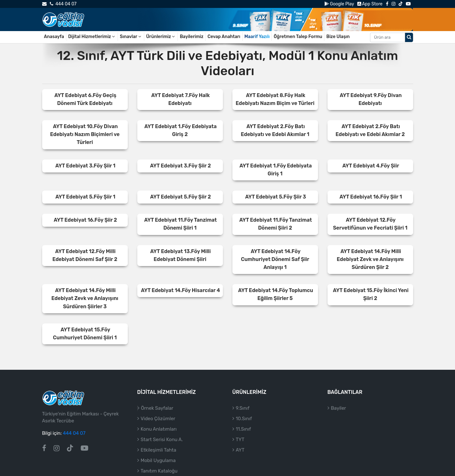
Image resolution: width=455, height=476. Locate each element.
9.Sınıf (243, 408)
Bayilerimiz (192, 37)
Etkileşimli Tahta (159, 450)
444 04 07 (63, 4)
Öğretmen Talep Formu (298, 37)
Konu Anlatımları (159, 429)
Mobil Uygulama (158, 460)
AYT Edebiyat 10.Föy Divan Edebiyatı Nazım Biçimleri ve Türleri (85, 134)
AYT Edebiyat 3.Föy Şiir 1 (85, 166)
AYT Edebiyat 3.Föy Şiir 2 (180, 166)
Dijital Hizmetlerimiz (92, 37)
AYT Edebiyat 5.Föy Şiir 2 (180, 197)
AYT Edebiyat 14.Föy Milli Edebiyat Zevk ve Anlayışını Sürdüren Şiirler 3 (85, 298)
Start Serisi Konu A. (162, 440)
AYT (240, 450)
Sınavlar (131, 37)
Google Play (339, 4)
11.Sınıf (244, 429)
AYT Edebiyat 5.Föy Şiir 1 (85, 197)
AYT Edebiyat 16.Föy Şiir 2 (85, 220)
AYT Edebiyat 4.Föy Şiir (371, 166)
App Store (370, 4)
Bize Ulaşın (338, 37)
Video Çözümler (158, 419)
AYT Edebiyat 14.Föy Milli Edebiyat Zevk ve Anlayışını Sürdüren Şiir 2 (370, 259)
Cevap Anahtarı (224, 37)
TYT (240, 440)
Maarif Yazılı (257, 37)
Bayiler (339, 408)
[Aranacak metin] (388, 37)
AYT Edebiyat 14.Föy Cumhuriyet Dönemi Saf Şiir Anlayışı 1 (275, 259)
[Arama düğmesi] (409, 37)
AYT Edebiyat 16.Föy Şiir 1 (371, 197)
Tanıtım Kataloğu (159, 471)
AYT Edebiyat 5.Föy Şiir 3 (276, 197)
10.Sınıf (244, 419)
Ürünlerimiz (161, 37)
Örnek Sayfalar (157, 408)
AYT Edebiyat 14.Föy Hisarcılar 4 (180, 290)
